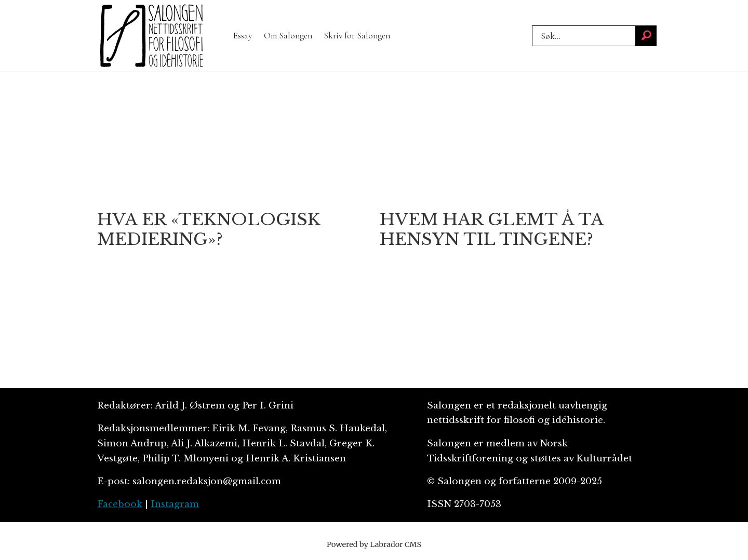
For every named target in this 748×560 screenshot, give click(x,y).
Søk (532, 25)
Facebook (120, 504)
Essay (243, 36)
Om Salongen (288, 36)
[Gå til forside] (152, 36)
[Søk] (646, 36)
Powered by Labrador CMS (374, 544)
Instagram (175, 504)
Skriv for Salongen (357, 36)
